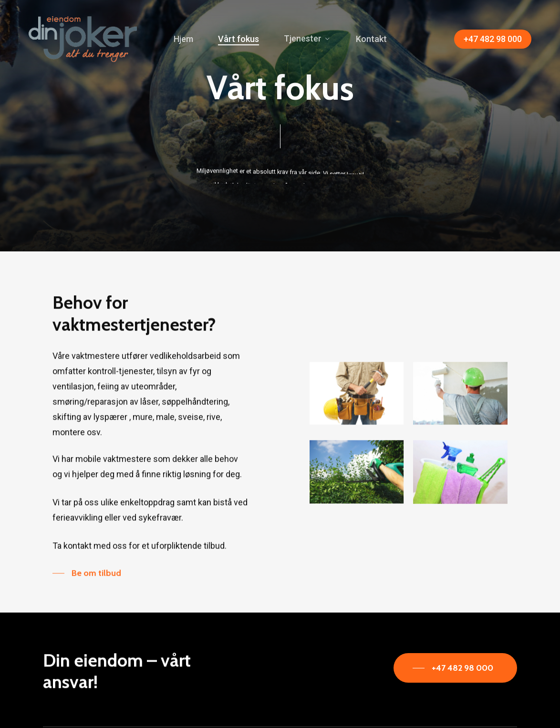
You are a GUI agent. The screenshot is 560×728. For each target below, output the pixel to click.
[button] (87, 592)
